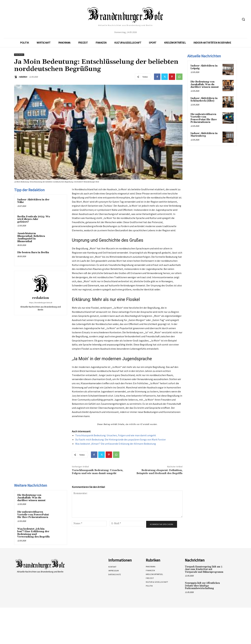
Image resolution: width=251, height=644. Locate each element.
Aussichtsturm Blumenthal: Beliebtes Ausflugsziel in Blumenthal (31, 237)
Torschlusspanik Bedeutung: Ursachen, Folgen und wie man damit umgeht (116, 435)
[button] (243, 19)
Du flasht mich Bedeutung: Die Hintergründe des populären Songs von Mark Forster (121, 439)
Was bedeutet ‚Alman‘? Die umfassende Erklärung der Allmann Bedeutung (116, 444)
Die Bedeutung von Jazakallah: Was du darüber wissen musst (31, 498)
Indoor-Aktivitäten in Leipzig (204, 67)
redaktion (23, 77)
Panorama (19, 55)
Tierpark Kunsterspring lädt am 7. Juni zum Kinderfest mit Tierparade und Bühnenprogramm (204, 569)
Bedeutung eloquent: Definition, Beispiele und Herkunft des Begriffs (160, 472)
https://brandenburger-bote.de (40, 303)
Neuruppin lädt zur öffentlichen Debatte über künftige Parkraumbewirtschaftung (202, 586)
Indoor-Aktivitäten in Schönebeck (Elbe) (204, 100)
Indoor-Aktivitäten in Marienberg (204, 135)
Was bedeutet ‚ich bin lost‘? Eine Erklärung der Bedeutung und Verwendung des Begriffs (33, 533)
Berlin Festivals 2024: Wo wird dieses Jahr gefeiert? (34, 219)
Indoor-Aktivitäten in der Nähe (33, 201)
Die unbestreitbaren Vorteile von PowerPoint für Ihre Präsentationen (33, 515)
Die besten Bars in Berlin (33, 252)
